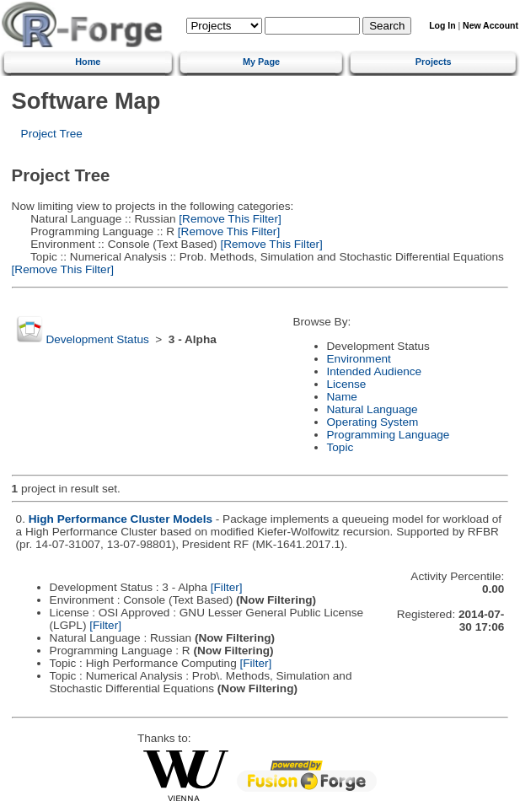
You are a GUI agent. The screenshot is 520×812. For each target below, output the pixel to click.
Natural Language (373, 409)
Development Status (97, 339)
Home (88, 62)
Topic (340, 447)
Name (342, 397)
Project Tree (52, 134)
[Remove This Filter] (229, 219)
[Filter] (227, 587)
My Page (261, 62)
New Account (491, 26)
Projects (434, 62)
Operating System (373, 422)
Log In (442, 26)
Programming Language (389, 435)
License (347, 384)
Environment (359, 359)
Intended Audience (375, 371)
